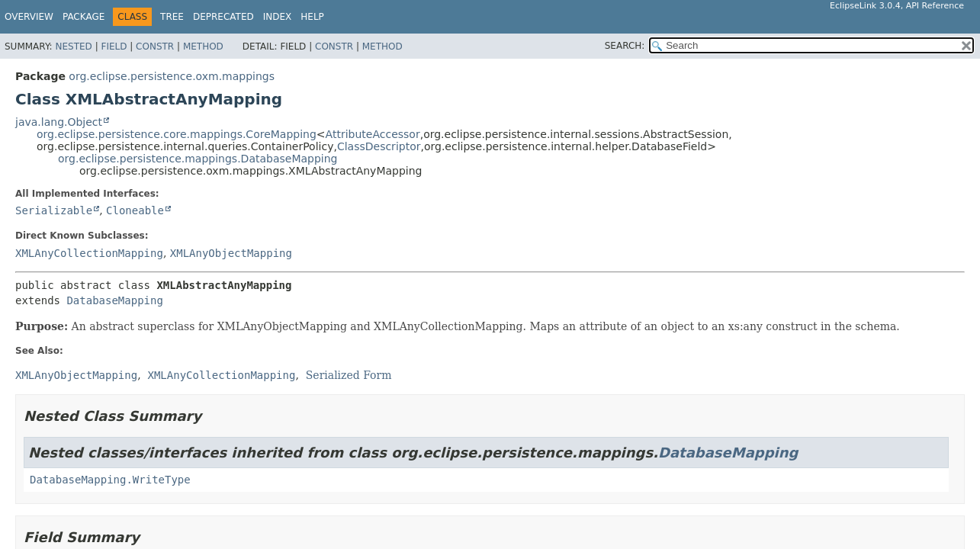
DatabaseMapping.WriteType (110, 480)
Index (278, 17)
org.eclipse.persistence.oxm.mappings (172, 76)
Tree (172, 17)
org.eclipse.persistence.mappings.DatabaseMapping (198, 159)
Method (203, 47)
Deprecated (223, 17)
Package (84, 17)
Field (114, 47)
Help (312, 17)
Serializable (54, 210)
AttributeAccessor (373, 134)
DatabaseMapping (114, 300)
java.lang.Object (59, 122)
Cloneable (135, 210)
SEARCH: (625, 46)
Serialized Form (349, 375)
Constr (155, 47)
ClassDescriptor (379, 146)
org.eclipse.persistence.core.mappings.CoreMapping (177, 134)
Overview (29, 17)
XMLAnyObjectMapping (231, 253)
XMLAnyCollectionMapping (89, 253)
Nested (73, 47)
